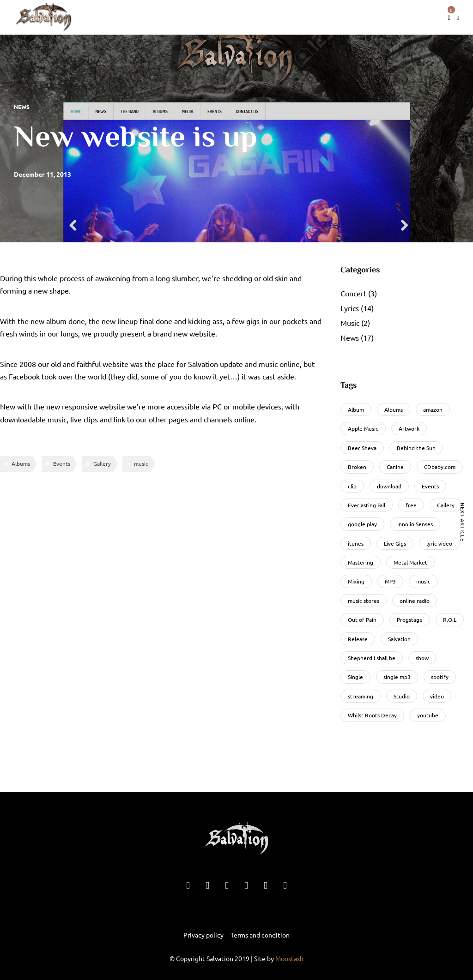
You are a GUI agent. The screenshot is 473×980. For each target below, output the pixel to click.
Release (358, 639)
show (422, 658)
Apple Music (363, 428)
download (389, 486)
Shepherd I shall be (372, 658)
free (411, 505)
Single (355, 677)
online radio (415, 601)
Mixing (356, 581)
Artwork (409, 428)
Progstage (410, 619)
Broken (357, 467)
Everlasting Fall (367, 505)
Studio (402, 696)
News (22, 107)
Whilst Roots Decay (372, 715)
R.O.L (450, 619)
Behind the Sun (416, 448)
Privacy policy (203, 935)
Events (62, 463)
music (141, 463)
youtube (428, 715)
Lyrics (350, 308)
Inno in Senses (415, 524)
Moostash (289, 958)
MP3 (390, 581)
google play (362, 524)
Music (350, 323)
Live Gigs (395, 543)
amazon (433, 409)
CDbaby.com (440, 467)
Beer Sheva (362, 448)
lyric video (439, 543)
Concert (353, 293)
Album (356, 409)
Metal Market (410, 562)
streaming (361, 696)
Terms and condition (260, 935)
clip (352, 486)
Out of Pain (362, 619)
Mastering (361, 562)
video (437, 696)
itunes (356, 543)
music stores (364, 601)
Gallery (102, 463)
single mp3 (397, 677)
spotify (440, 677)
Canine (395, 467)
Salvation (399, 639)
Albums (21, 463)
